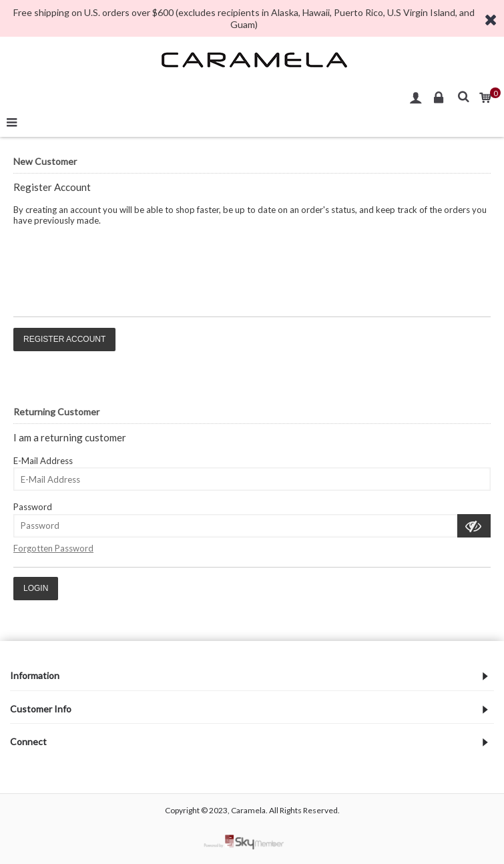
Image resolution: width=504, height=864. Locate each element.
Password (33, 507)
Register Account (64, 339)
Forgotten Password (53, 548)
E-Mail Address (43, 461)
